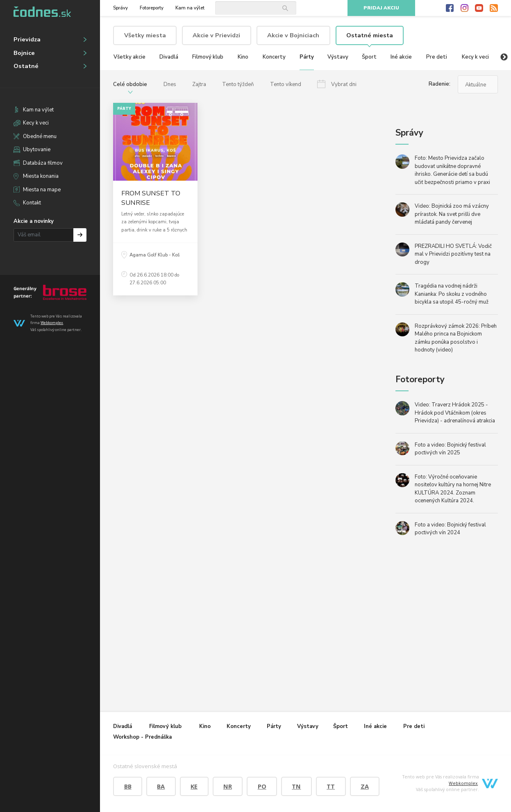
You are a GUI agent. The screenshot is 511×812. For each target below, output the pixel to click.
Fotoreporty (152, 8)
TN (296, 786)
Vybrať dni (344, 84)
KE (194, 786)
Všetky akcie (129, 57)
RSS (494, 8)
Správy (120, 8)
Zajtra (199, 84)
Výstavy (338, 57)
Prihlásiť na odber (80, 235)
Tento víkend (286, 84)
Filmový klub (208, 57)
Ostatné (26, 66)
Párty (307, 57)
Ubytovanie (37, 150)
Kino (243, 57)
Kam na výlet (38, 110)
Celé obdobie (130, 84)
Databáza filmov (43, 163)
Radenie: (439, 84)
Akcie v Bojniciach (293, 35)
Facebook (450, 8)
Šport (369, 57)
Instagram (465, 8)
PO (262, 786)
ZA (365, 786)
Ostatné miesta (370, 35)
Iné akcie (401, 57)
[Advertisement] (166, 543)
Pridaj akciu (381, 8)
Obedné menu (40, 136)
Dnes (170, 84)
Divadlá (169, 57)
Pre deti (437, 57)
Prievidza (27, 39)
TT (331, 786)
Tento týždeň (238, 84)
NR (228, 786)
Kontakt (32, 203)
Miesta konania (41, 176)
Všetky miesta (145, 35)
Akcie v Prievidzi (216, 35)
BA (161, 786)
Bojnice (24, 53)
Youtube (479, 8)
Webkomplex (52, 323)
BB (128, 786)
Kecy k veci (36, 123)
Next (504, 57)
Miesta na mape (42, 190)
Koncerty (274, 57)
